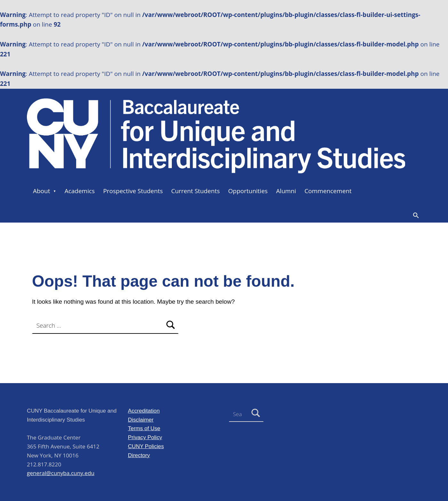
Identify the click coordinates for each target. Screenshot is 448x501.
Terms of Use (144, 428)
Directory (139, 455)
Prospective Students (133, 191)
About (42, 191)
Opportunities (248, 191)
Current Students (196, 191)
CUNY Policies (146, 446)
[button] (416, 215)
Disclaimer (141, 420)
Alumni (286, 191)
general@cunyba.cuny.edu (61, 473)
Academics (80, 191)
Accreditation (144, 411)
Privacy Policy (145, 437)
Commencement (328, 191)
